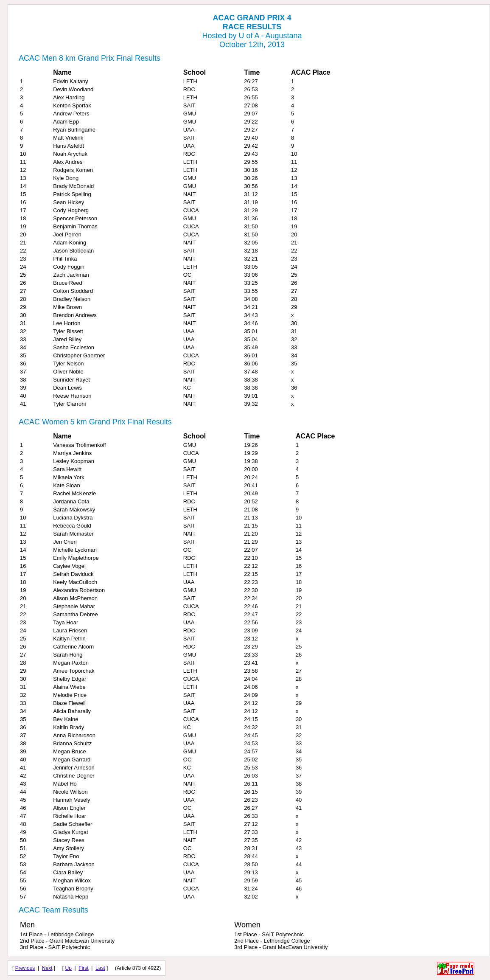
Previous (25, 968)
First (83, 968)
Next (47, 968)
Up (69, 968)
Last (100, 968)
